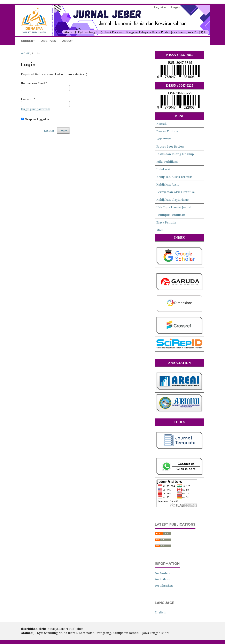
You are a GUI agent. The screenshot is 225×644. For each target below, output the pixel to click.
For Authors (162, 579)
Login (175, 7)
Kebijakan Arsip (168, 184)
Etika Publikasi (167, 162)
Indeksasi (163, 169)
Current (28, 41)
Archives (49, 41)
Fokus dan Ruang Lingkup (175, 154)
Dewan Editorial (168, 131)
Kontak (161, 124)
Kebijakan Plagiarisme (173, 200)
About (68, 41)
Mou (160, 230)
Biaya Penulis (166, 222)
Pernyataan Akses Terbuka (176, 192)
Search (195, 41)
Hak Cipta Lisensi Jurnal (174, 207)
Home (25, 53)
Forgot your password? (36, 109)
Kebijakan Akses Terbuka (174, 177)
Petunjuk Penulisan (171, 215)
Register (160, 7)
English (160, 612)
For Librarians (164, 586)
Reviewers (164, 139)
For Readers (162, 573)
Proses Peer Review (170, 146)
